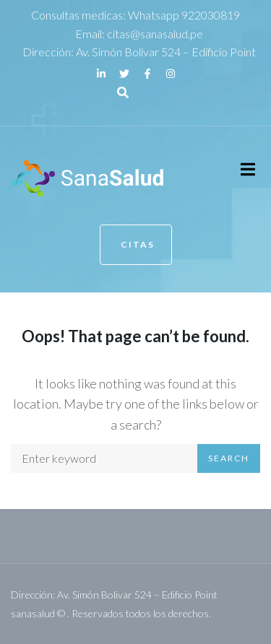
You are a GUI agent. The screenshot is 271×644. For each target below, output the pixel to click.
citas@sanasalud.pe (155, 34)
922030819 (211, 15)
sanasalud (33, 613)
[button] (248, 169)
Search (229, 458)
